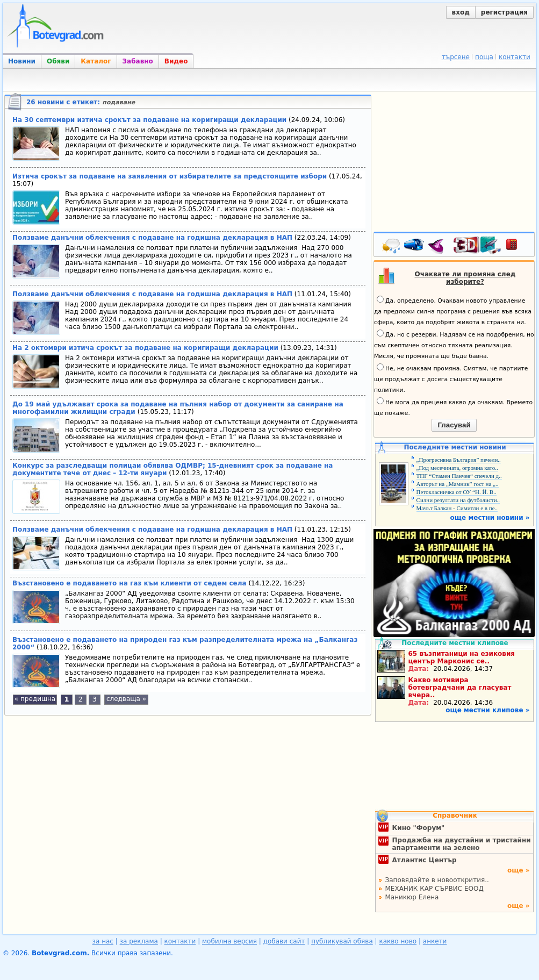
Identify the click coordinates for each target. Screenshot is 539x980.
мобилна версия (229, 941)
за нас (103, 941)
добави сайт (284, 941)
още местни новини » (490, 518)
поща (484, 57)
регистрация (504, 12)
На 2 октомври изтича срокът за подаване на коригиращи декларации (145, 348)
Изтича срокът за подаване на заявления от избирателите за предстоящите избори (170, 176)
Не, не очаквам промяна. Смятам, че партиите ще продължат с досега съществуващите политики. (451, 378)
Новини (22, 61)
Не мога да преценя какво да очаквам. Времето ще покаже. (453, 407)
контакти (515, 57)
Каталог (96, 61)
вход (461, 12)
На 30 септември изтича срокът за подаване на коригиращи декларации (149, 120)
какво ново (398, 941)
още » (519, 870)
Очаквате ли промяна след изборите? (465, 278)
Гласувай (454, 425)
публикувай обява (342, 941)
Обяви (58, 61)
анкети (435, 941)
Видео (176, 61)
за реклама (139, 941)
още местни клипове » (487, 710)
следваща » (126, 699)
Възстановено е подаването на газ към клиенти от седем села (130, 583)
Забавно (138, 61)
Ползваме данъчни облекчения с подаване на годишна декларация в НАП (152, 238)
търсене (456, 57)
